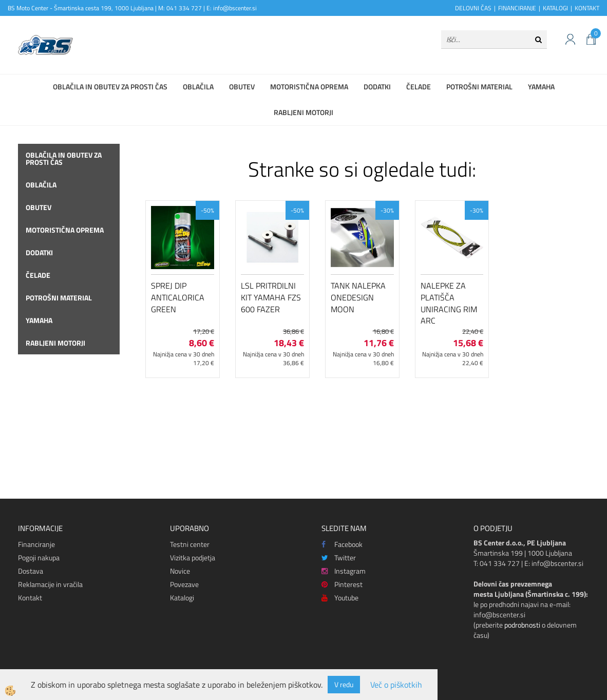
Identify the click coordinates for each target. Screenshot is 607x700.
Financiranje (36, 544)
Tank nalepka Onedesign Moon (358, 297)
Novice (180, 571)
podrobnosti (522, 625)
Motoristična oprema (309, 87)
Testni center (190, 544)
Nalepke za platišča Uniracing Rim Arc (449, 303)
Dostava (31, 571)
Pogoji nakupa (39, 557)
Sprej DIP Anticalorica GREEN (178, 297)
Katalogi (182, 598)
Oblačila (198, 87)
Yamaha (541, 87)
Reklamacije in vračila (50, 584)
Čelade (419, 87)
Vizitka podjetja (193, 557)
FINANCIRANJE (517, 8)
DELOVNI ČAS (473, 8)
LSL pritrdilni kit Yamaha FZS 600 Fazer (271, 297)
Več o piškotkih (396, 685)
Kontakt (30, 598)
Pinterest (342, 584)
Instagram (344, 571)
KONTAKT (587, 8)
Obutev (242, 87)
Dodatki (377, 87)
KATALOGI (555, 8)
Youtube (340, 598)
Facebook (342, 544)
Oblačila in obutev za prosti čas (110, 87)
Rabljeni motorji (303, 112)
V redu (344, 684)
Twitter (339, 557)
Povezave (184, 584)
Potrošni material (479, 87)
